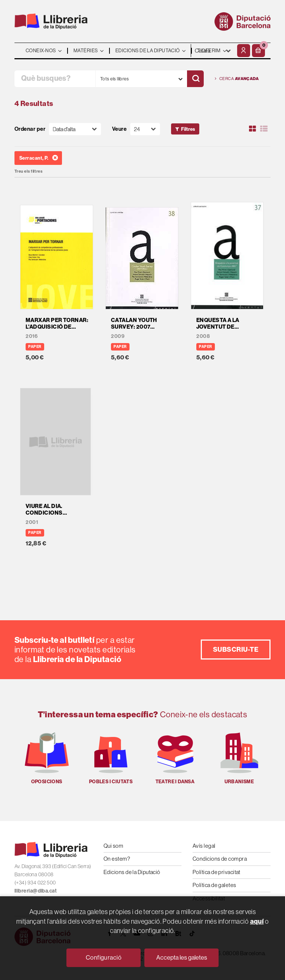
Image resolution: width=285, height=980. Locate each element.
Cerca (237, 79)
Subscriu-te (236, 649)
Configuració (104, 957)
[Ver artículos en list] (264, 129)
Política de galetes (214, 885)
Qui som (113, 846)
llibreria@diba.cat (36, 891)
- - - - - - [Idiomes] (213, 51)
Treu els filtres (28, 171)
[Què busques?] (55, 79)
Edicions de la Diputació (132, 872)
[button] (258, 51)
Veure (119, 129)
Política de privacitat (217, 872)
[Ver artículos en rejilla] (253, 129)
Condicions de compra (220, 859)
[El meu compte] (244, 51)
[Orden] (75, 129)
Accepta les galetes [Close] (182, 957)
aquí (257, 921)
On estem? (117, 859)
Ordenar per (30, 129)
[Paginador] (145, 129)
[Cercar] (195, 79)
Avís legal (204, 846)
